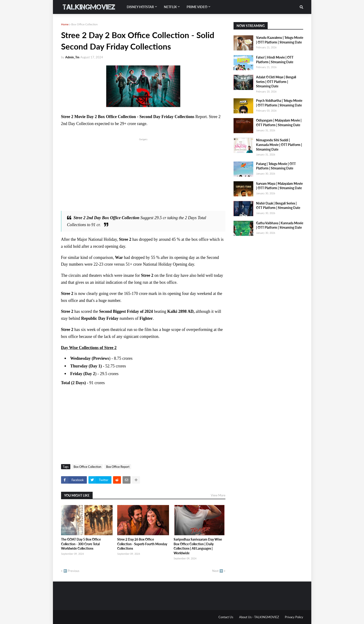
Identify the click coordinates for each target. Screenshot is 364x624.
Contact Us (226, 617)
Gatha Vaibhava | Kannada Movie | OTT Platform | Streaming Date (280, 225)
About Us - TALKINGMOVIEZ (259, 617)
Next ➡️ (218, 571)
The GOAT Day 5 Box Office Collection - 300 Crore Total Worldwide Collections (81, 544)
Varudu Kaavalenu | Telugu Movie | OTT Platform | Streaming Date (280, 40)
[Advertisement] (143, 174)
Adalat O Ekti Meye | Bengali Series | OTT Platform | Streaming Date (276, 82)
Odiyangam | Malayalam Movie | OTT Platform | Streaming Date (279, 123)
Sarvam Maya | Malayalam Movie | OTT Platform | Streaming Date (279, 186)
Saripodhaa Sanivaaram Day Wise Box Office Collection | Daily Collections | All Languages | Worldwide (198, 546)
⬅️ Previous (71, 571)
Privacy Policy (294, 617)
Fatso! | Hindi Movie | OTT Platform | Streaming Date (275, 60)
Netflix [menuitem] (170, 7)
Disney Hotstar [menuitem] (140, 7)
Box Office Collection (84, 24)
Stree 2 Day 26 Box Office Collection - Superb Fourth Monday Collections (142, 544)
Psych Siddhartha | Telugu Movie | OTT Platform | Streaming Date (279, 103)
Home (65, 24)
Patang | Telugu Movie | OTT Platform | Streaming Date (276, 166)
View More (218, 495)
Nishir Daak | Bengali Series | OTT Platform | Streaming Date (278, 206)
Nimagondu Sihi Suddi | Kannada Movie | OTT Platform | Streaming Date (279, 145)
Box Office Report (118, 467)
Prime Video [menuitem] (197, 7)
